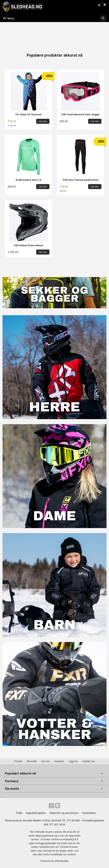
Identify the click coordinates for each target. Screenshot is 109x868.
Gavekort (59, 761)
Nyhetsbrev (89, 813)
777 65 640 (73, 820)
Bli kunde (32, 761)
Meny (8, 18)
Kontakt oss (89, 761)
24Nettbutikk (61, 861)
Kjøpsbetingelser (36, 813)
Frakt (19, 813)
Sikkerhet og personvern (64, 813)
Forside (18, 761)
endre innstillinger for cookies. (60, 854)
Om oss (45, 761)
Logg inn (73, 761)
